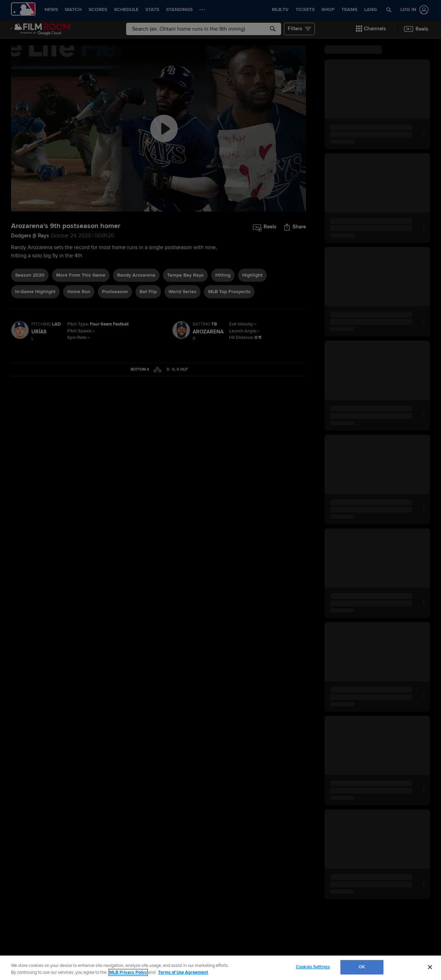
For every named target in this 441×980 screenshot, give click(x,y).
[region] (220, 968)
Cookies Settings (313, 967)
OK (362, 967)
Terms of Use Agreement (183, 972)
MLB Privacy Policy (128, 972)
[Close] (430, 967)
